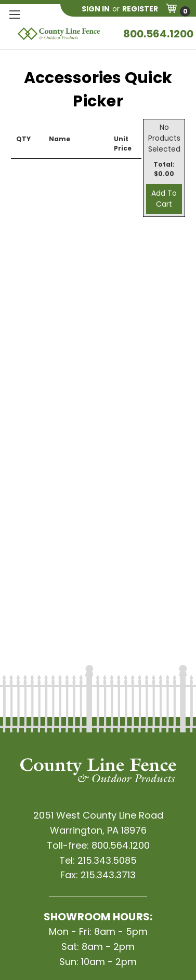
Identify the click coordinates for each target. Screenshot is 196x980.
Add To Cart (164, 199)
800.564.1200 (158, 34)
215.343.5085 (107, 860)
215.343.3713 (108, 875)
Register (140, 9)
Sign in (96, 9)
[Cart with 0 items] (178, 10)
